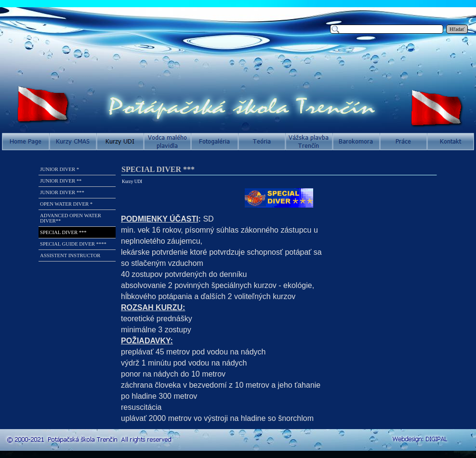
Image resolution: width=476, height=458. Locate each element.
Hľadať (457, 29)
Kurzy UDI (132, 182)
